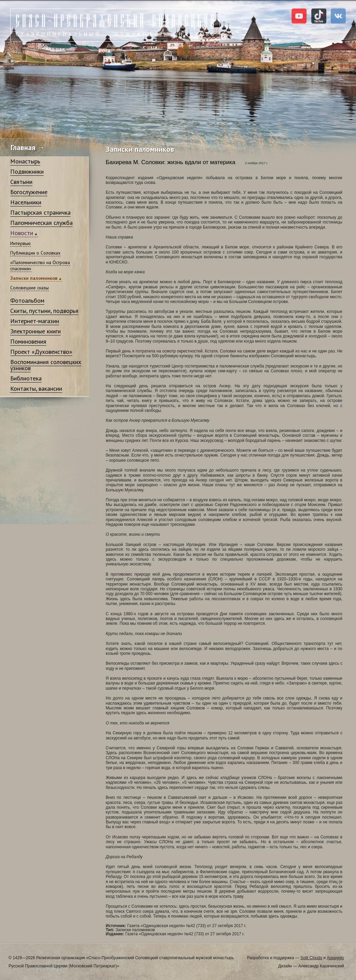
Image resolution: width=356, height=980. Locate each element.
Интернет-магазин (35, 321)
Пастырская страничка (40, 212)
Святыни (21, 182)
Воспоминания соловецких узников (46, 365)
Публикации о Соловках (35, 253)
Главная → (28, 147)
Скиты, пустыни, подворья (44, 311)
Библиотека (26, 378)
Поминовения (28, 341)
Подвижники (27, 171)
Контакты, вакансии (36, 388)
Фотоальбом (27, 300)
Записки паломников (34, 278)
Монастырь (25, 161)
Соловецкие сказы (29, 288)
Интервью (20, 243)
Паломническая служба (41, 223)
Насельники (26, 202)
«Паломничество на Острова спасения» (40, 265)
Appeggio (335, 958)
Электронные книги (35, 331)
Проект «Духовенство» (41, 352)
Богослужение (29, 192)
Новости (22, 233)
